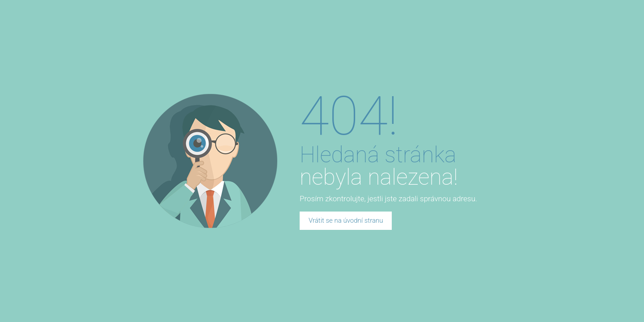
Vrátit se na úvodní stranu (346, 220)
